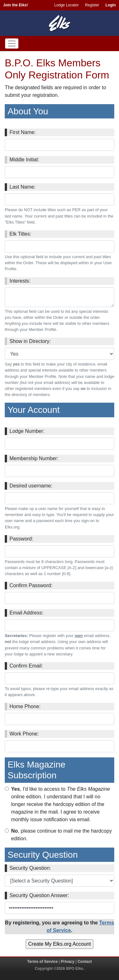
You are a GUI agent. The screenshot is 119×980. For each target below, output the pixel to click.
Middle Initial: (24, 160)
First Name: (23, 132)
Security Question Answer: (39, 895)
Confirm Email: (26, 666)
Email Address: (26, 613)
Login (111, 5)
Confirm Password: (31, 585)
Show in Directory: (30, 341)
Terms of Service (43, 962)
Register (92, 5)
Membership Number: (34, 458)
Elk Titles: (20, 234)
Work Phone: (24, 734)
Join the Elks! (16, 5)
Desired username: (31, 486)
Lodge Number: (27, 431)
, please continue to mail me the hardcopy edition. (62, 835)
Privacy (68, 962)
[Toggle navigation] (12, 44)
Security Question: (30, 868)
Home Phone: (25, 706)
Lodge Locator (66, 5)
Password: (21, 539)
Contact (85, 962)
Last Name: (23, 187)
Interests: (20, 281)
